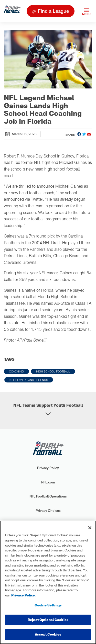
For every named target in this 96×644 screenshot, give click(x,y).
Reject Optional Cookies (48, 620)
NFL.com (48, 482)
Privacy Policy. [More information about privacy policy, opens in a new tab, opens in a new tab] (24, 595)
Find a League (53, 11)
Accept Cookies (48, 634)
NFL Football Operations (48, 496)
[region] (48, 582)
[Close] (90, 528)
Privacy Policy (48, 468)
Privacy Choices (48, 511)
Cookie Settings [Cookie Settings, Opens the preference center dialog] (48, 605)
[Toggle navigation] (86, 11)
